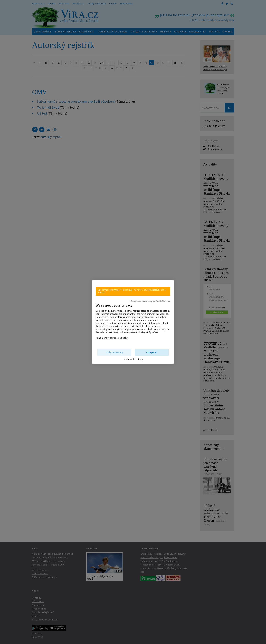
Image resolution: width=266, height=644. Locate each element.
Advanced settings (133, 359)
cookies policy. (121, 338)
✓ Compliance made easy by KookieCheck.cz (149, 301)
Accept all (152, 352)
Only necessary (114, 352)
